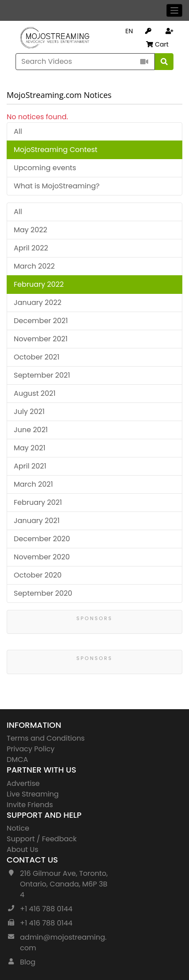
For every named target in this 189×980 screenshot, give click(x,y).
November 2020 (42, 557)
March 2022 (34, 266)
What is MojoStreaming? (57, 186)
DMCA (17, 759)
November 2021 (41, 339)
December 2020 (42, 539)
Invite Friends (30, 805)
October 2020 (38, 575)
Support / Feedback (42, 839)
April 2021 (30, 466)
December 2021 (41, 321)
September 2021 (42, 375)
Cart (157, 44)
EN (129, 31)
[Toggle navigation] (175, 10)
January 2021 (37, 521)
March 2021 (33, 484)
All (18, 131)
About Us (22, 849)
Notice (18, 828)
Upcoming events (45, 168)
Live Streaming (33, 794)
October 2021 (37, 357)
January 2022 (38, 303)
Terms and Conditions (46, 738)
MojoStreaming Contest (56, 150)
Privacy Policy (31, 749)
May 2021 (30, 448)
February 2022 (39, 284)
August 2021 (35, 393)
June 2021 (31, 430)
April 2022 (31, 248)
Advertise (23, 783)
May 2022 (31, 230)
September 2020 (43, 593)
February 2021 (38, 502)
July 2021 (29, 412)
